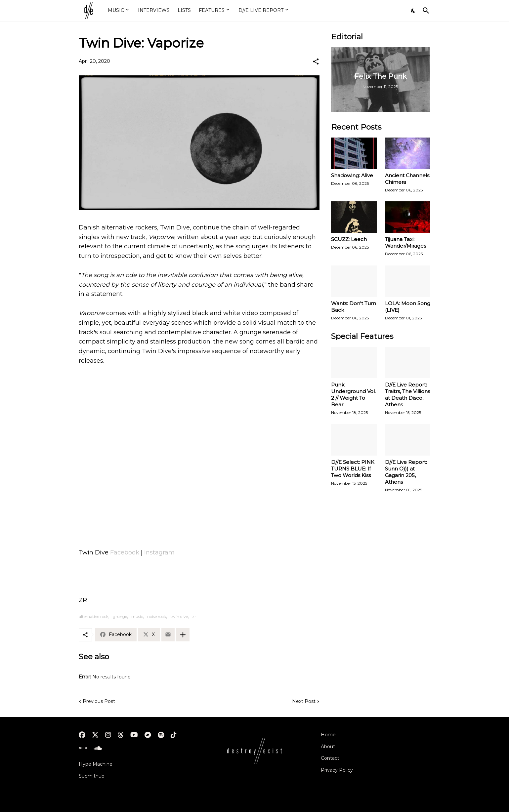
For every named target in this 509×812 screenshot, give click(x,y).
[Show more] (183, 635)
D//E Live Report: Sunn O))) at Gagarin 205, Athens (406, 472)
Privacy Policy (337, 770)
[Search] (425, 11)
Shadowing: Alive (352, 175)
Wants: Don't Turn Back (354, 307)
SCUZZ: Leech (349, 239)
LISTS (184, 10)
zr (194, 616)
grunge (120, 616)
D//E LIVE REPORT (261, 10)
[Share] (316, 61)
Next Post (304, 701)
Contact (330, 758)
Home (328, 735)
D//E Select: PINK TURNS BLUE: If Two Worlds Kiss (353, 469)
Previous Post (99, 701)
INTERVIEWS (154, 10)
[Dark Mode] (413, 11)
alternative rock (94, 616)
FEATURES (212, 10)
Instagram (159, 552)
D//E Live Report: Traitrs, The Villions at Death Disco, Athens (407, 395)
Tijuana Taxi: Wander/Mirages (405, 243)
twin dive (179, 616)
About (328, 747)
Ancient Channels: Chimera (408, 179)
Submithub (92, 776)
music (137, 616)
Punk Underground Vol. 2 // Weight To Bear (353, 395)
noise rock (157, 616)
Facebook (125, 552)
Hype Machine (96, 764)
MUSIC (116, 10)
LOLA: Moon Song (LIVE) (408, 307)
